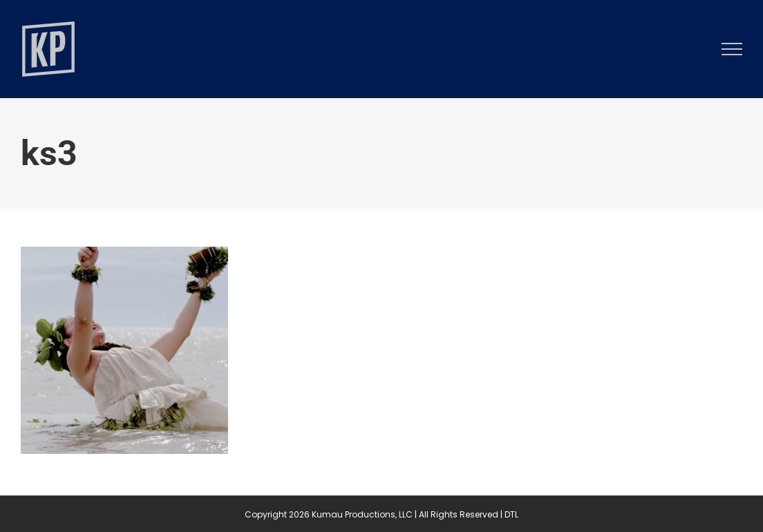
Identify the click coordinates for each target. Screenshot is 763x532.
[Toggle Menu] (732, 49)
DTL (511, 514)
